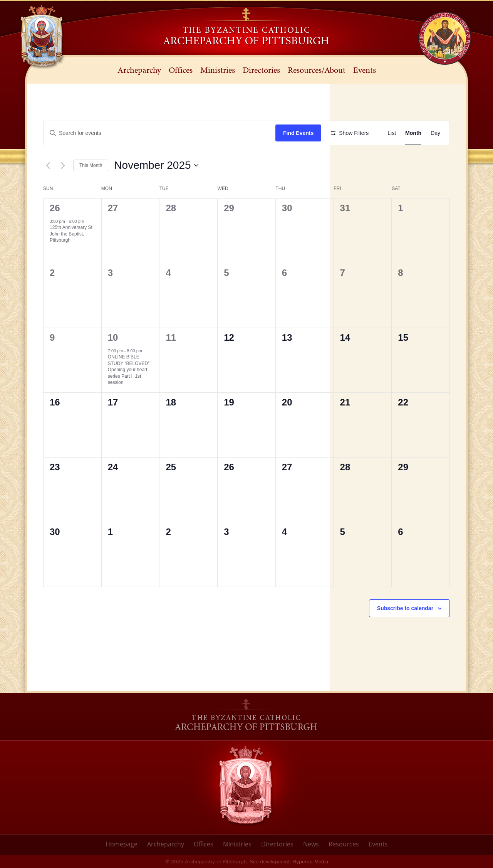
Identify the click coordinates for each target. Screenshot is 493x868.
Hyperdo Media (310, 862)
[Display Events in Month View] (413, 133)
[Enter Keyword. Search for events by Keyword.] (159, 133)
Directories (277, 844)
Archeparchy (166, 844)
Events (378, 844)
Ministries (237, 844)
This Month (91, 165)
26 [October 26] (55, 208)
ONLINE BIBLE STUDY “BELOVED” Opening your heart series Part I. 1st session (129, 370)
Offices (204, 844)
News (311, 844)
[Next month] (63, 165)
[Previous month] (48, 165)
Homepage (122, 844)
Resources (344, 844)
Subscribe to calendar (405, 608)
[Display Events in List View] (392, 133)
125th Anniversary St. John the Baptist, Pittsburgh (72, 234)
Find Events (298, 133)
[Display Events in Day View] (435, 133)
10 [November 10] (113, 337)
